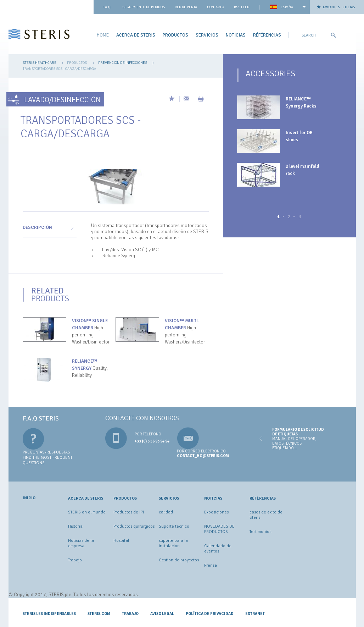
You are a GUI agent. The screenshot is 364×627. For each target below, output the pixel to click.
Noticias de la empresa (81, 543)
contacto (215, 7)
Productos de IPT (129, 512)
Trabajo (75, 560)
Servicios (207, 35)
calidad (166, 512)
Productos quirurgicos (134, 526)
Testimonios (260, 532)
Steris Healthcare (40, 63)
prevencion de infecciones (123, 63)
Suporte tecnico (174, 526)
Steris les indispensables (49, 614)
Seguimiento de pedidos (144, 7)
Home (103, 35)
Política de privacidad (210, 614)
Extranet (255, 614)
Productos (175, 35)
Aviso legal (162, 614)
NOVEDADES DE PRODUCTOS (219, 529)
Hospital (121, 541)
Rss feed (242, 7)
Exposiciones (216, 512)
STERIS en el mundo (87, 512)
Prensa (211, 565)
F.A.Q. (107, 7)
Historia (75, 526)
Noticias (236, 35)
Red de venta (186, 7)
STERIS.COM (99, 614)
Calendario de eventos (218, 549)
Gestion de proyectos (179, 560)
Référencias (267, 35)
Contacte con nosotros (142, 418)
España (287, 7)
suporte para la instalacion (173, 543)
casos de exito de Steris (266, 515)
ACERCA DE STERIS (136, 35)
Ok (333, 35)
